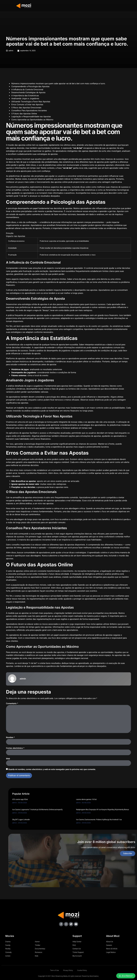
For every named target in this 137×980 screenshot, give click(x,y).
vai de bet (48, 169)
